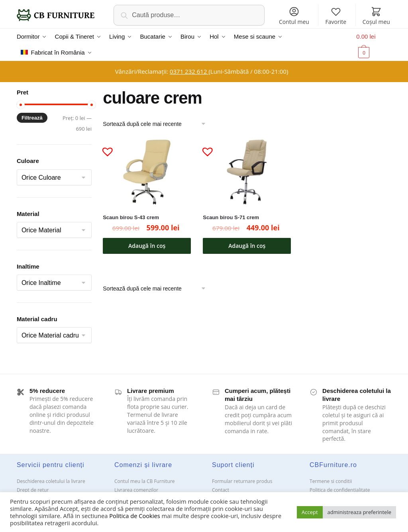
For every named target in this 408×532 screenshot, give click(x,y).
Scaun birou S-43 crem (131, 217)
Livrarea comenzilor (136, 490)
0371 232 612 (189, 71)
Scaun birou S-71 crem (231, 217)
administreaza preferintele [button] (359, 512)
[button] (104, 148)
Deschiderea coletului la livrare (51, 481)
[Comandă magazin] (157, 124)
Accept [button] (310, 512)
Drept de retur (33, 490)
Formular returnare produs (242, 481)
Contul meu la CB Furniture (145, 481)
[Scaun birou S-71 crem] (247, 172)
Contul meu (294, 16)
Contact (221, 490)
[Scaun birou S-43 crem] (147, 172)
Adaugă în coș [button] (147, 246)
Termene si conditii (331, 481)
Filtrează (32, 118)
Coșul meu (376, 16)
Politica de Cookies (134, 516)
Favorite (336, 16)
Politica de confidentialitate (340, 490)
